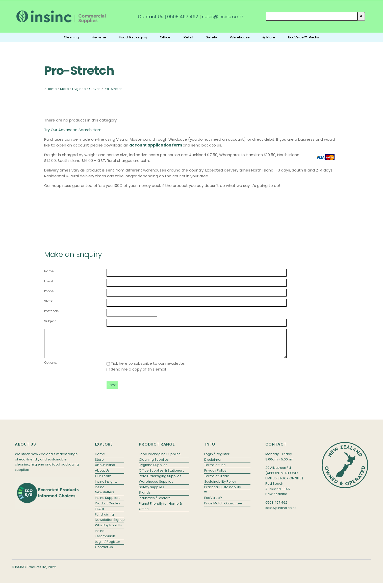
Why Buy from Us (108, 531)
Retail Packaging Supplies (160, 481)
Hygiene (99, 37)
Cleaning (71, 37)
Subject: (50, 321)
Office (165, 37)
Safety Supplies (151, 492)
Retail (188, 37)
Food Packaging (133, 37)
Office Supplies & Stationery (162, 476)
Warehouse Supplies (156, 487)
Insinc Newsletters (105, 495)
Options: (50, 368)
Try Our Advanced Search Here (73, 130)
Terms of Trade (217, 481)
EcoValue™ (213, 503)
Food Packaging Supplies (160, 459)
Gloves (95, 89)
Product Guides (108, 509)
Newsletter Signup (110, 525)
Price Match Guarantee (223, 509)
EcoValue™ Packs (303, 37)
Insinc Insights (106, 487)
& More (269, 37)
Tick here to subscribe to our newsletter (146, 369)
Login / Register (108, 547)
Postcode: (52, 311)
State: (49, 301)
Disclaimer (213, 465)
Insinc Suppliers (108, 503)
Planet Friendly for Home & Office (160, 511)
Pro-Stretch (113, 89)
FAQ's (99, 514)
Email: (49, 281)
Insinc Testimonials (105, 539)
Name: (49, 271)
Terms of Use (215, 470)
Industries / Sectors (155, 503)
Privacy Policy (215, 476)
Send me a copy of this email (136, 374)
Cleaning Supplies (154, 465)
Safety (211, 37)
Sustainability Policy (220, 487)
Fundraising (104, 520)
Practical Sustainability (223, 492)
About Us (102, 476)
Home (52, 89)
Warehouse (240, 37)
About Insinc (105, 470)
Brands (145, 498)
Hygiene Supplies (153, 470)
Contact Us (151, 17)
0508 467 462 (183, 17)
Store (65, 89)
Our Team (103, 481)
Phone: (49, 291)
